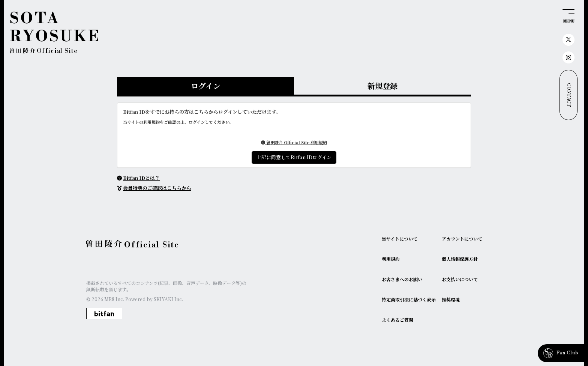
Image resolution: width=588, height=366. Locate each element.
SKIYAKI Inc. (168, 299)
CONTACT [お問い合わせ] (569, 95)
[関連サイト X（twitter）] (568, 40)
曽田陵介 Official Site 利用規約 (294, 142)
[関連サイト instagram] (568, 57)
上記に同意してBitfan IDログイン (294, 157)
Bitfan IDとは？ (141, 178)
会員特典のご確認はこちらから (157, 188)
